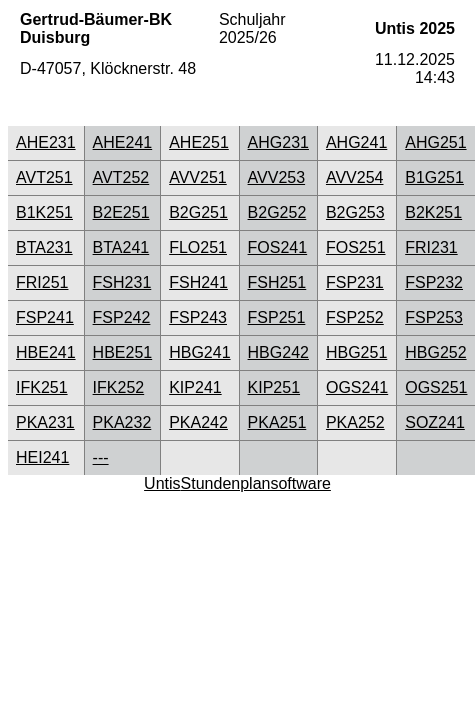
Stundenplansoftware (256, 483)
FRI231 (431, 247)
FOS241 (278, 247)
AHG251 (435, 142)
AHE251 (199, 142)
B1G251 (434, 177)
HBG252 (435, 352)
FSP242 (122, 317)
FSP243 (198, 317)
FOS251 (356, 247)
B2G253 (355, 212)
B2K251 (433, 212)
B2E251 (121, 212)
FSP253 (434, 317)
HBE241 (46, 352)
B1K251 (44, 212)
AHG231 (278, 142)
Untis (162, 483)
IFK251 (42, 387)
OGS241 (357, 387)
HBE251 (123, 352)
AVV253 (277, 177)
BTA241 (121, 247)
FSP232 (434, 282)
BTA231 (44, 247)
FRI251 (42, 282)
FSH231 (122, 282)
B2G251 (198, 212)
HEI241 (42, 457)
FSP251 (277, 317)
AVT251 (44, 177)
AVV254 (355, 177)
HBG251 (356, 352)
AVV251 (198, 177)
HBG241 (199, 352)
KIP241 (195, 387)
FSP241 (45, 317)
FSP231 (355, 282)
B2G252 (277, 212)
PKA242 (198, 422)
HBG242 (278, 352)
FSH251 (277, 282)
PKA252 (355, 422)
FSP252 (355, 317)
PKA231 (45, 422)
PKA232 (122, 422)
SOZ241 (435, 422)
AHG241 (356, 142)
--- (101, 457)
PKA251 (277, 422)
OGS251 (436, 387)
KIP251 (274, 387)
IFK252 (119, 387)
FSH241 (198, 282)
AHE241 (123, 142)
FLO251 (198, 247)
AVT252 (121, 177)
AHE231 (46, 142)
